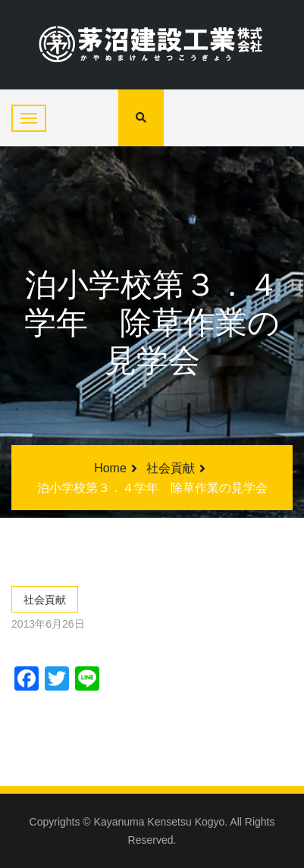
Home (110, 468)
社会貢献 (171, 468)
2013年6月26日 (48, 624)
